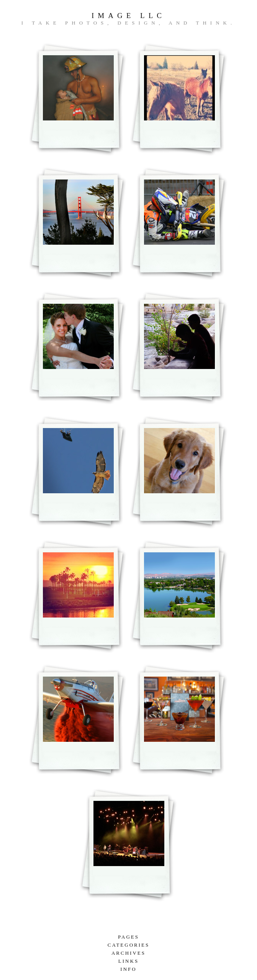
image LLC (128, 16)
